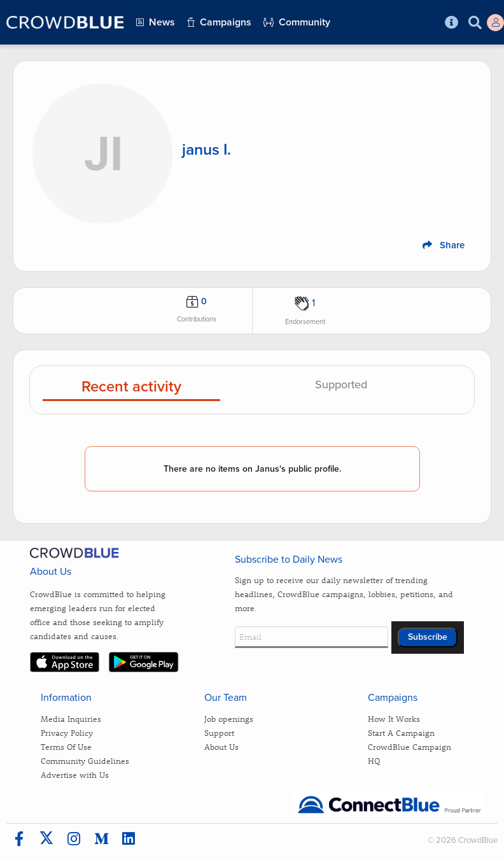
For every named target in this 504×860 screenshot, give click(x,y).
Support (219, 732)
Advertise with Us (75, 774)
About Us (221, 746)
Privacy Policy (67, 732)
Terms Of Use (66, 746)
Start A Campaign (401, 732)
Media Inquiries (71, 718)
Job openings (229, 718)
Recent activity (131, 387)
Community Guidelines (85, 760)
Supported (341, 385)
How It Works (394, 718)
